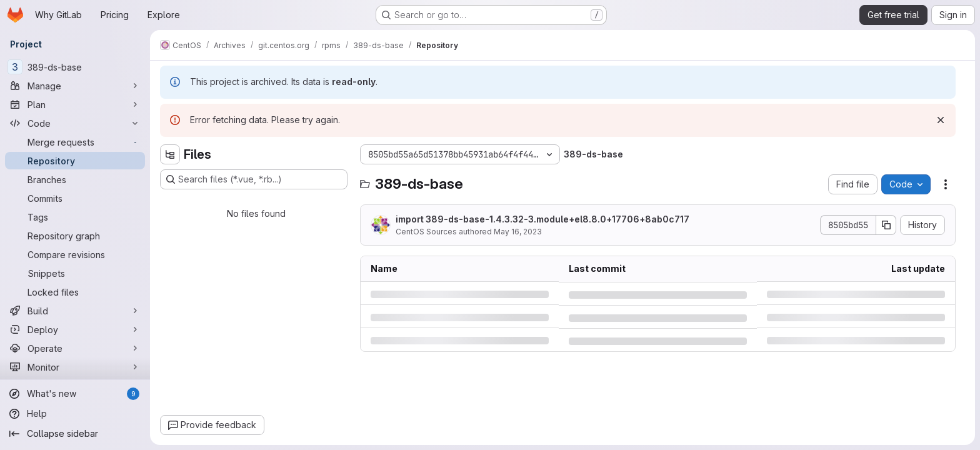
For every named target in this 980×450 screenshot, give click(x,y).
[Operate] (75, 348)
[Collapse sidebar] (75, 434)
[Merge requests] (75, 142)
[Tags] (75, 217)
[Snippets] (75, 273)
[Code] (75, 123)
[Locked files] (75, 292)
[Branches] (75, 179)
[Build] (75, 311)
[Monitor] (75, 367)
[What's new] (75, 394)
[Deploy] (75, 329)
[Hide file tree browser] (170, 154)
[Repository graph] (75, 236)
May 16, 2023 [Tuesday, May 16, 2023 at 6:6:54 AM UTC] (518, 232)
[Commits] (75, 198)
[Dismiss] (941, 120)
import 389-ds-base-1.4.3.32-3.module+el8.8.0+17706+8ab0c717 (542, 219)
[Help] (75, 414)
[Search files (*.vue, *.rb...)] (254, 179)
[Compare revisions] (75, 254)
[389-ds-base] (75, 67)
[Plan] (75, 104)
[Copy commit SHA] (886, 225)
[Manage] (75, 86)
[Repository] (75, 161)
